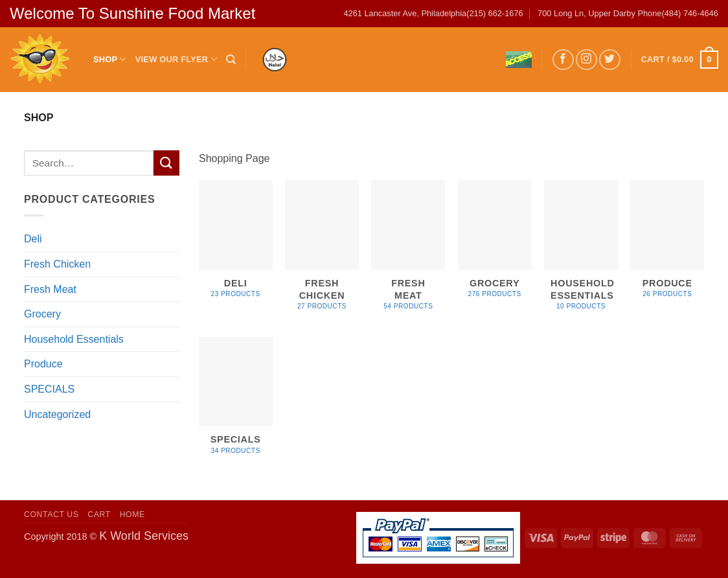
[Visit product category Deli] (236, 246)
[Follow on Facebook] (563, 60)
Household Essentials (74, 339)
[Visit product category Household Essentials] (581, 252)
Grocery (42, 314)
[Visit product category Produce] (667, 246)
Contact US (51, 514)
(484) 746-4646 (690, 13)
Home (132, 514)
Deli (33, 239)
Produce (43, 364)
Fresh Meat (50, 289)
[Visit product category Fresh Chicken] (322, 252)
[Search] (231, 60)
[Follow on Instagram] (586, 60)
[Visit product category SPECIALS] (236, 403)
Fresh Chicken (57, 264)
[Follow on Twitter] (610, 60)
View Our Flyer (176, 59)
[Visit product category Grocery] (495, 246)
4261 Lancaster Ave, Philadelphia (405, 13)
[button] (680, 60)
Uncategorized (57, 414)
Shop (110, 59)
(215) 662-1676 (495, 13)
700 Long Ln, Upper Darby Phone (599, 13)
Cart (99, 514)
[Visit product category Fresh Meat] (408, 252)
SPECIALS (49, 389)
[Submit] (166, 163)
